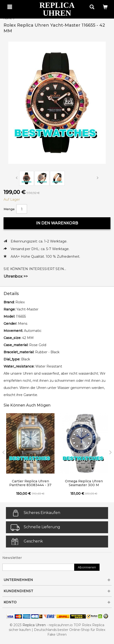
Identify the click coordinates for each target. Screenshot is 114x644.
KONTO (57, 602)
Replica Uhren (34, 625)
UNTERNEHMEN (57, 580)
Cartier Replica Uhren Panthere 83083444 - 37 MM (30, 483)
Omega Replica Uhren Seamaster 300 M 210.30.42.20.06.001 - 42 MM (84, 483)
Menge (9, 209)
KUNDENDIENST (57, 591)
